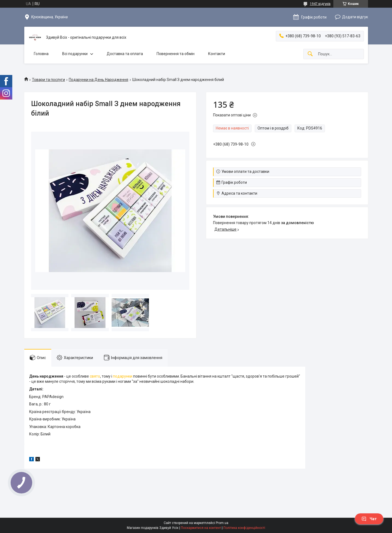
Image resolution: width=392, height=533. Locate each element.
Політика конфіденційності (244, 528)
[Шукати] (310, 54)
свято (95, 376)
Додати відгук (355, 17)
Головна (41, 54)
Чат (369, 519)
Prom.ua (222, 523)
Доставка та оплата (125, 54)
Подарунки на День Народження (98, 80)
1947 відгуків (320, 4)
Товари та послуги (48, 80)
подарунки (123, 376)
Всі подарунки (75, 54)
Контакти (217, 54)
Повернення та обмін (176, 54)
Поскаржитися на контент (201, 528)
